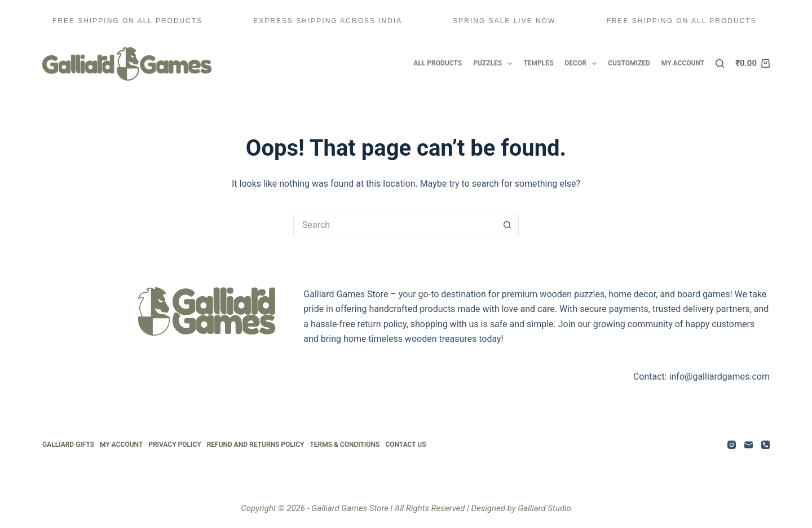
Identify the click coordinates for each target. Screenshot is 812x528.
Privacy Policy (175, 445)
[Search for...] (395, 225)
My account (683, 63)
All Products (438, 63)
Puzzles (493, 64)
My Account (121, 445)
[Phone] (765, 445)
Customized (629, 63)
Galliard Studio (544, 508)
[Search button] (507, 225)
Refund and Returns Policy (256, 445)
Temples (538, 63)
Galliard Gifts (68, 445)
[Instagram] (732, 445)
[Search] (720, 63)
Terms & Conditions (345, 445)
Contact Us (405, 445)
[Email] (749, 445)
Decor (581, 64)
